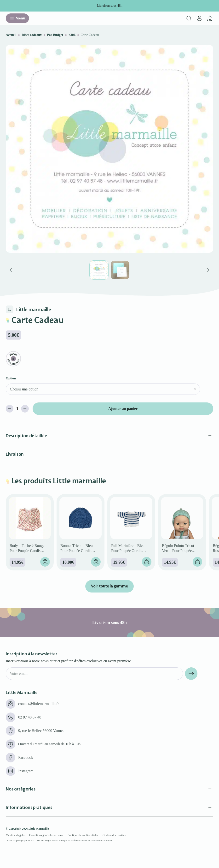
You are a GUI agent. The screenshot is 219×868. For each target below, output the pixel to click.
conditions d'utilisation (102, 841)
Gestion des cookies (114, 835)
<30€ (72, 35)
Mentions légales (16, 835)
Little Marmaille (39, 829)
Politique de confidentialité (83, 835)
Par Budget (55, 35)
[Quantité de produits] (17, 409)
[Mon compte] (199, 18)
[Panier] (210, 18)
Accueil (11, 35)
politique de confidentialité (72, 841)
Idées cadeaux (32, 35)
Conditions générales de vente (46, 835)
